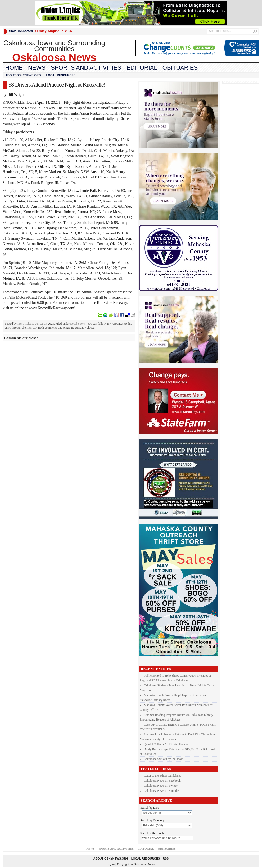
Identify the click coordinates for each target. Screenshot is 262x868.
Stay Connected (21, 31)
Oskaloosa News (144, 864)
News (37, 68)
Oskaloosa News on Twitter (161, 786)
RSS (166, 858)
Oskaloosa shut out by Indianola (164, 759)
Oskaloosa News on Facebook (162, 781)
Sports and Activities (86, 68)
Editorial (142, 68)
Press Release (26, 324)
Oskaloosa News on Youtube (161, 791)
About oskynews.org (23, 75)
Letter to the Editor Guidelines (163, 776)
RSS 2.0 (31, 328)
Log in (111, 864)
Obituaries (180, 68)
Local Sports (78, 324)
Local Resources (61, 75)
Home (14, 68)
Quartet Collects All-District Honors (166, 744)
